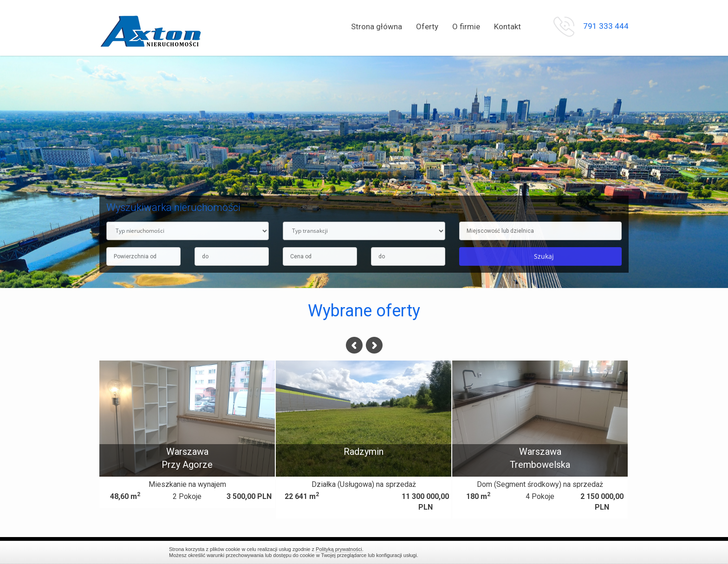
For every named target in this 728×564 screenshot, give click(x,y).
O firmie (466, 26)
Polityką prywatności (339, 549)
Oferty (427, 26)
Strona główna (377, 26)
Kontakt (507, 26)
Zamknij (554, 552)
